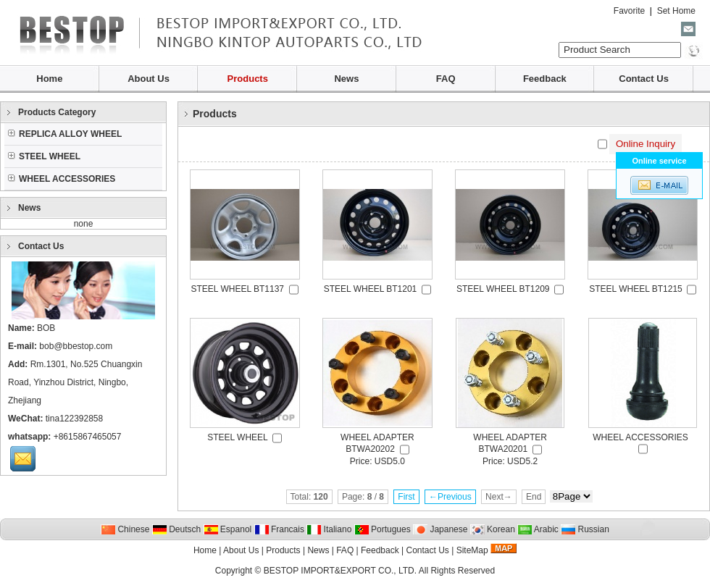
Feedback (545, 79)
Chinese (125, 529)
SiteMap (472, 550)
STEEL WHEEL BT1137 (238, 289)
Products (248, 79)
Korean (493, 529)
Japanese (440, 529)
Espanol (228, 529)
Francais (279, 529)
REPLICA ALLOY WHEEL (65, 134)
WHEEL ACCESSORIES (62, 179)
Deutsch (176, 529)
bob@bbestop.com (76, 346)
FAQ (446, 79)
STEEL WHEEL (44, 156)
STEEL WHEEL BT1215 (636, 289)
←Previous (450, 497)
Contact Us (644, 79)
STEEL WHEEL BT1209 (503, 289)
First (406, 497)
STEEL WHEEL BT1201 (371, 289)
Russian (585, 529)
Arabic (538, 529)
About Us (149, 79)
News (346, 79)
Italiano (329, 529)
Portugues (383, 529)
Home (49, 79)
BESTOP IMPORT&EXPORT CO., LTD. (340, 571)
